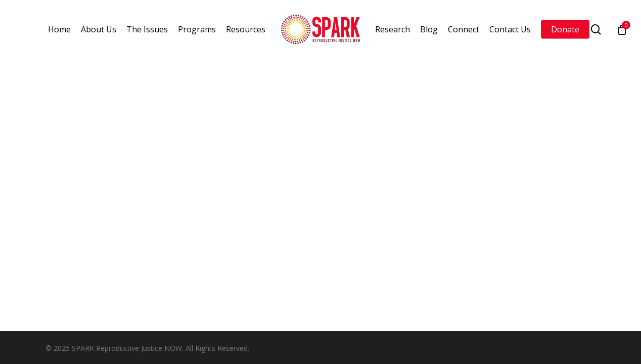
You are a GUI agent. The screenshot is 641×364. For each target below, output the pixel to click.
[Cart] (622, 29)
